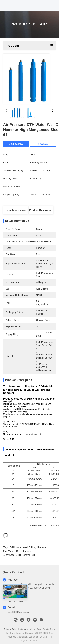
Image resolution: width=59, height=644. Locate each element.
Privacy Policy (11, 629)
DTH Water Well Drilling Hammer (28, 547)
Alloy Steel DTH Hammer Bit (19, 555)
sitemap (24, 629)
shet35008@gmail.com (19, 612)
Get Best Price (18, 144)
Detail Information (15, 210)
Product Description (41, 210)
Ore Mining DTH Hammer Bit (19, 551)
